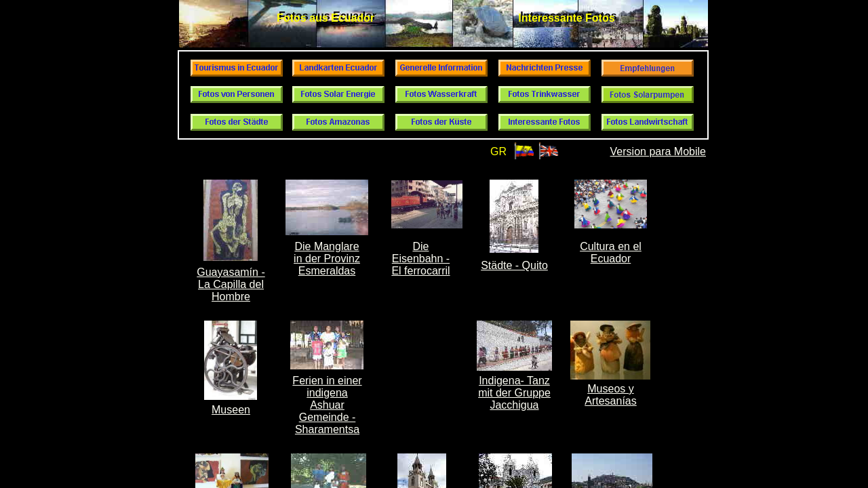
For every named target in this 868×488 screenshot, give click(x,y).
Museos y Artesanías (610, 395)
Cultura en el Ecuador (611, 252)
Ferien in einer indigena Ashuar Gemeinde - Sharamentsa (327, 405)
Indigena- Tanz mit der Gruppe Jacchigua (514, 393)
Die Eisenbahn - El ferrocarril (420, 259)
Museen (231, 410)
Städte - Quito (514, 265)
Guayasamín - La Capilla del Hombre (231, 284)
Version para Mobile (658, 151)
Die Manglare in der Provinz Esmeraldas (327, 259)
